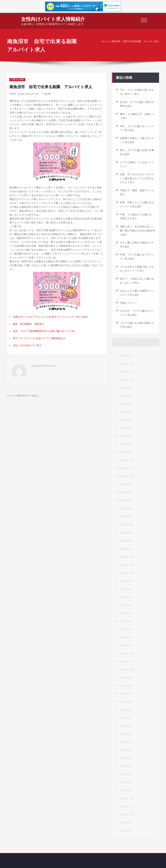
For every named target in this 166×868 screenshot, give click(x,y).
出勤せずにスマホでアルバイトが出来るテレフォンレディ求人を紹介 (50, 316)
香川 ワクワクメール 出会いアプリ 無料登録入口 (39, 338)
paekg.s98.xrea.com (30, 93)
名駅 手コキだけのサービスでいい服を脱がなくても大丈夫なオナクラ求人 (137, 176)
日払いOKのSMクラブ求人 (27, 345)
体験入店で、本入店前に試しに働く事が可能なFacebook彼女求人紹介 (137, 227)
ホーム (103, 41)
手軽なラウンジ (128, 298)
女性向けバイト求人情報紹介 (53, 19)
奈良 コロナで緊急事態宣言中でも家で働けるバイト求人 (44, 331)
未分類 (50, 93)
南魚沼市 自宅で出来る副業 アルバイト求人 (135, 41)
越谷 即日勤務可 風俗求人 (29, 324)
